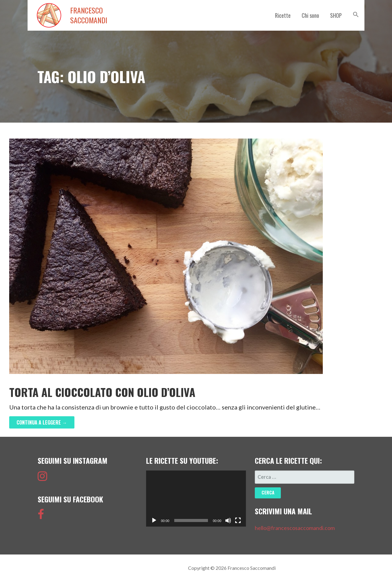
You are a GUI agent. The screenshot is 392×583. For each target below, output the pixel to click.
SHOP (336, 15)
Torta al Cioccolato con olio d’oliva (102, 392)
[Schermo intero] (238, 520)
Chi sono (310, 15)
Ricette (283, 15)
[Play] (154, 520)
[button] (356, 14)
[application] (196, 499)
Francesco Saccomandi (89, 15)
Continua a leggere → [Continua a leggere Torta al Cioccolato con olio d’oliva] (42, 422)
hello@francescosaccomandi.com (295, 528)
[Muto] (228, 520)
